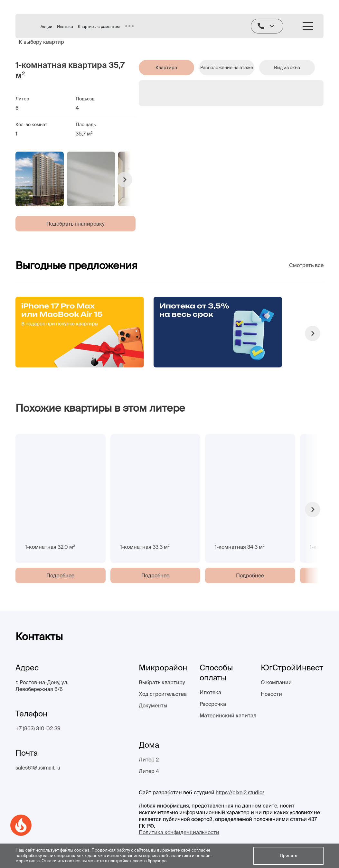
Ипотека (65, 27)
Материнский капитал (228, 715)
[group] (40, 179)
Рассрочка (213, 704)
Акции (46, 27)
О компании (276, 682)
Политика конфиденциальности (179, 832)
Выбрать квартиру (162, 682)
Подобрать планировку (75, 224)
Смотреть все (306, 265)
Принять (288, 856)
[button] (125, 180)
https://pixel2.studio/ (240, 792)
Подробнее (60, 575)
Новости (271, 694)
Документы (153, 705)
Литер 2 (149, 760)
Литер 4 (149, 771)
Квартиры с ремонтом (99, 27)
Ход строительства (163, 694)
